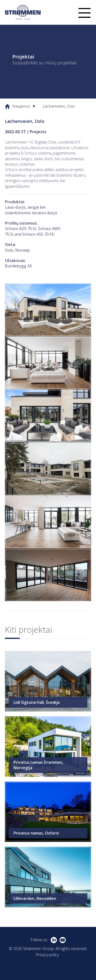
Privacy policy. (48, 955)
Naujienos (21, 106)
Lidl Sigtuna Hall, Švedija (37, 702)
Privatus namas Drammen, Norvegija (38, 765)
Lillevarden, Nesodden (35, 898)
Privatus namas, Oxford (36, 833)
